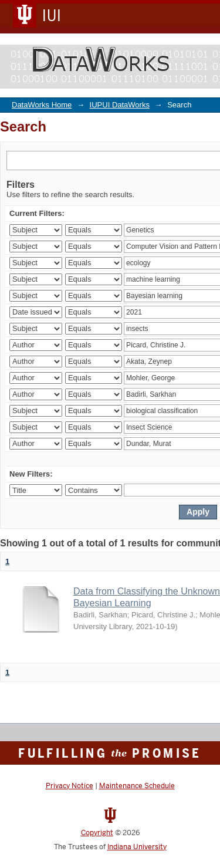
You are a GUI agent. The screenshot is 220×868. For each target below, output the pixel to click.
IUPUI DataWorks (120, 105)
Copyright (97, 833)
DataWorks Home (42, 105)
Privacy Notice (70, 786)
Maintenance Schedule (137, 786)
